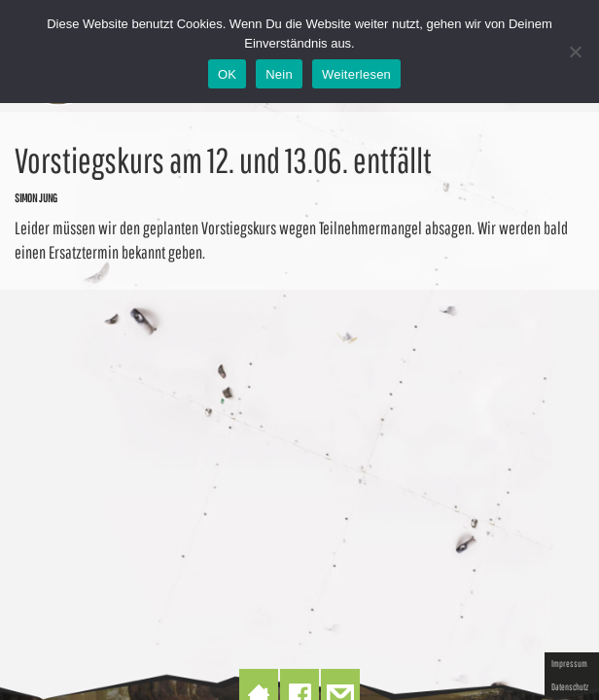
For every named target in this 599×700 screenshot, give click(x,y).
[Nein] (575, 52)
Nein (279, 74)
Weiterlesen (356, 74)
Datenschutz (570, 686)
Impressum (569, 663)
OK (227, 74)
